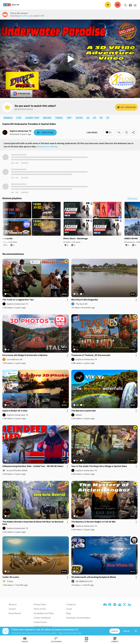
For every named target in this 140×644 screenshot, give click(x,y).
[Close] (136, 631)
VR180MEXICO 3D (84, 581)
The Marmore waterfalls (83, 411)
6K (101, 118)
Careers (12, 609)
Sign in (125, 631)
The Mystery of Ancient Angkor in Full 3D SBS (93, 522)
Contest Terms (40, 622)
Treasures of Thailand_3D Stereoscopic (91, 355)
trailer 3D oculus (11, 577)
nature (47, 118)
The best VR (82, 304)
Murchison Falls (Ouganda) (84, 300)
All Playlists (132, 198)
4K (88, 118)
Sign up (113, 631)
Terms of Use (40, 609)
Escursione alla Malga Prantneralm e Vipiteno (25, 355)
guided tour (32, 118)
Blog (68, 613)
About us (13, 604)
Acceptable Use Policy (44, 613)
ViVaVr (79, 415)
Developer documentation (78, 618)
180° (69, 118)
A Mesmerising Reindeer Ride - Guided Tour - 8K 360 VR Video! (33, 466)
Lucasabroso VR (15, 359)
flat (19, 118)
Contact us (71, 604)
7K (108, 118)
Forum (69, 609)
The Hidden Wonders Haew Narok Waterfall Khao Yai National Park (33, 523)
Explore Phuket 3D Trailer (15, 411)
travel (59, 118)
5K (94, 118)
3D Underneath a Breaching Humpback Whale (94, 577)
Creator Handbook (42, 618)
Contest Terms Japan (43, 626)
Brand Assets (15, 613)
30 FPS (79, 118)
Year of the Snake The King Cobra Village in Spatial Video (99, 466)
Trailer (10, 581)
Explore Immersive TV (21, 131)
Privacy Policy (40, 604)
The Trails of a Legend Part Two (18, 300)
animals (8, 118)
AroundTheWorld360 (17, 470)
